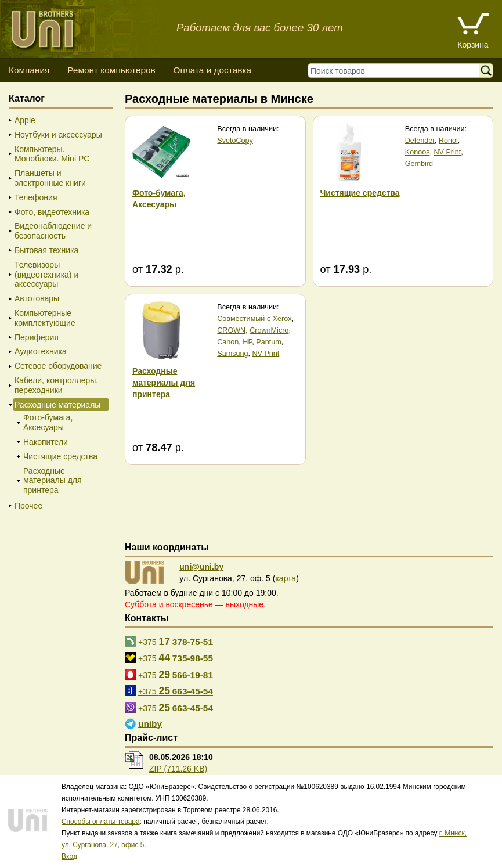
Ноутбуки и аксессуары (58, 135)
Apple (25, 120)
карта (286, 578)
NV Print (447, 152)
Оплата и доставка (212, 70)
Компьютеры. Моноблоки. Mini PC (52, 154)
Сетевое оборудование (58, 366)
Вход (69, 856)
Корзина (473, 45)
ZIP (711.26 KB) (178, 769)
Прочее (28, 506)
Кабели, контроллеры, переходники (56, 385)
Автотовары (37, 298)
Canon (228, 342)
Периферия (37, 337)
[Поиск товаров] (396, 71)
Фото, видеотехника (52, 212)
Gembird (419, 164)
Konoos (418, 152)
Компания (29, 70)
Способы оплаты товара (101, 822)
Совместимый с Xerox (254, 319)
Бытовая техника (46, 250)
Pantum (268, 342)
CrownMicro (269, 330)
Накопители (46, 442)
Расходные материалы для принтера (53, 481)
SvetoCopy (235, 141)
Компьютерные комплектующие (45, 318)
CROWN (231, 330)
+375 (176, 642)
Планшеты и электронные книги (50, 178)
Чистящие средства (60, 456)
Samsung (232, 354)
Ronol (448, 141)
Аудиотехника (41, 351)
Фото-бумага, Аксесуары (48, 422)
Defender (420, 141)
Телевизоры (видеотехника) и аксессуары (46, 275)
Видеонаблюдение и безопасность (53, 231)
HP (247, 342)
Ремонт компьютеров (111, 70)
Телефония (36, 197)
